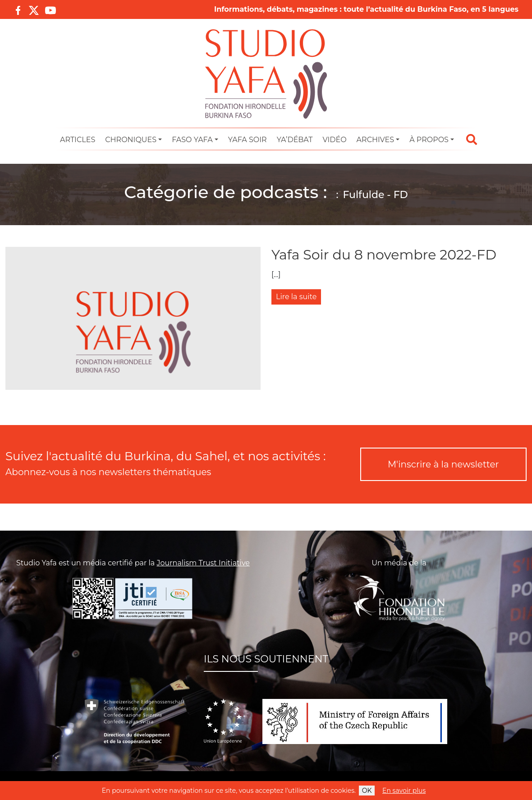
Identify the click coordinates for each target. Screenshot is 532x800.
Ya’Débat (295, 140)
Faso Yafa (192, 140)
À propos (429, 140)
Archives (375, 140)
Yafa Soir (248, 140)
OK (367, 791)
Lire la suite (296, 297)
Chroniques (131, 140)
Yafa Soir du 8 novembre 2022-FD (384, 255)
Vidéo (334, 140)
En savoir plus (404, 791)
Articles (78, 140)
